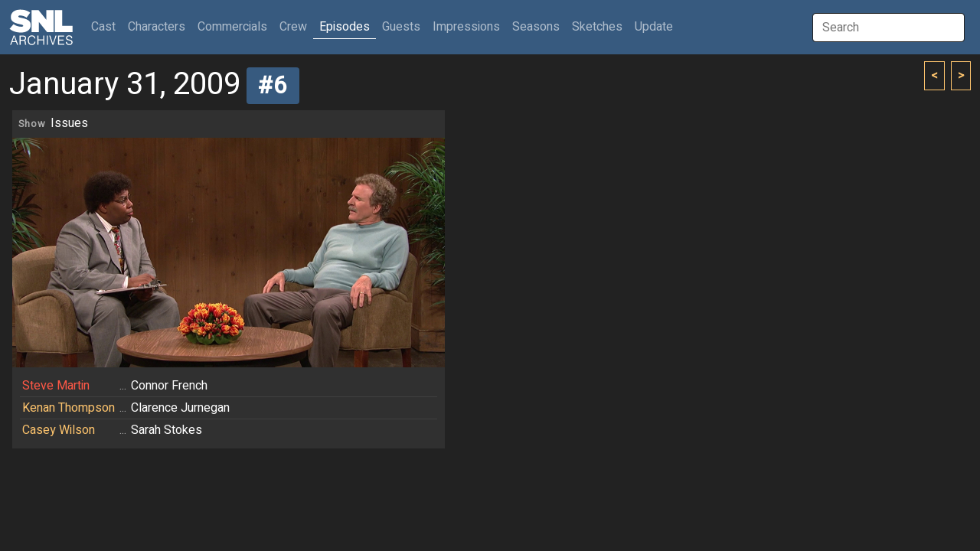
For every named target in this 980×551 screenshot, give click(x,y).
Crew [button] (293, 27)
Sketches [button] (597, 27)
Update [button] (654, 27)
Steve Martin (56, 386)
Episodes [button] (345, 27)
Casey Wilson (59, 430)
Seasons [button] (536, 27)
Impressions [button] (466, 27)
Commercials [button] (232, 27)
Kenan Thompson (69, 408)
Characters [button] (157, 27)
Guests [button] (401, 27)
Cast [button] (106, 26)
